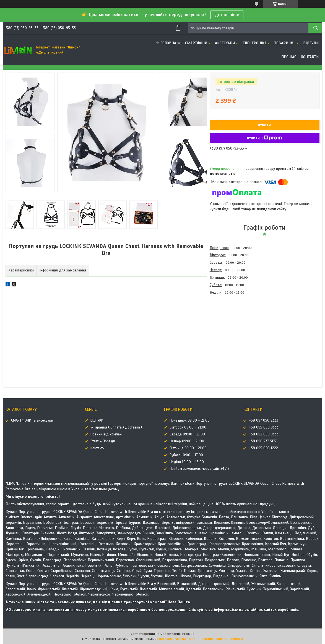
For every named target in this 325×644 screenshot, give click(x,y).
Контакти (310, 57)
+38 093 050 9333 (264, 434)
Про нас (289, 57)
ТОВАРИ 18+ (285, 43)
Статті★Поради (103, 441)
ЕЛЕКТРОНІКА (255, 43)
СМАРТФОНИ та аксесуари (32, 420)
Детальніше (227, 15)
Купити (264, 125)
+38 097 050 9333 (264, 420)
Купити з (264, 138)
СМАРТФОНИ (196, 43)
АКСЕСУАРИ (225, 43)
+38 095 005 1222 (263, 448)
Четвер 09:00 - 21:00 (187, 441)
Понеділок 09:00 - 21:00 (190, 420)
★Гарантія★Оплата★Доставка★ (117, 427)
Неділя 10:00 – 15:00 (187, 462)
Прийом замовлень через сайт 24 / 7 (199, 469)
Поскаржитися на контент (179, 639)
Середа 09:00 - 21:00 (187, 434)
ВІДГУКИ (311, 43)
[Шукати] (315, 28)
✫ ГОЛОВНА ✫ (168, 43)
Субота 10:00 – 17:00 (186, 455)
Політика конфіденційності (222, 639)
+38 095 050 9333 (264, 427)
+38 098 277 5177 (263, 441)
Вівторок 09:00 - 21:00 (188, 427)
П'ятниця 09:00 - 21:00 (188, 448)
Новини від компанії (107, 434)
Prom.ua (188, 634)
